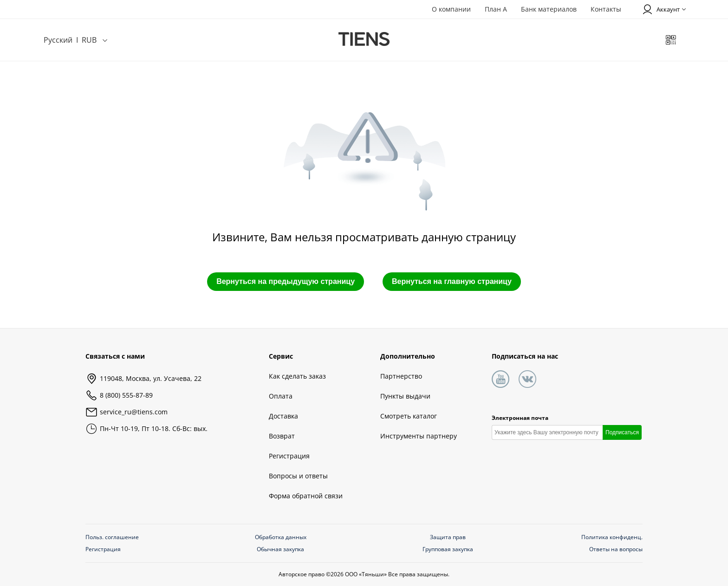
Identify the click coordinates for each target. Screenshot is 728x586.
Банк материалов (549, 9)
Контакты (606, 9)
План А (496, 9)
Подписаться (622, 432)
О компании (451, 9)
